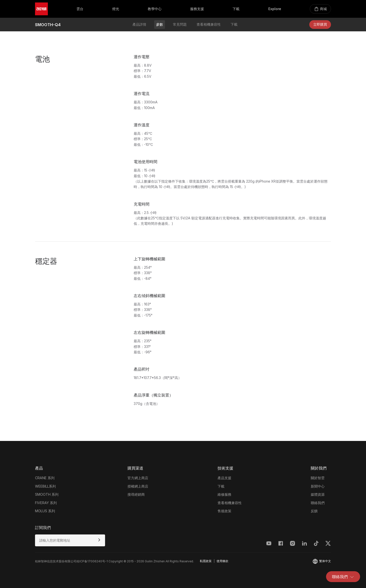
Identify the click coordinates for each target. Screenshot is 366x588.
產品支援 (224, 478)
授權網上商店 (138, 486)
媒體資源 (318, 494)
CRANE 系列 (45, 478)
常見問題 (180, 24)
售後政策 (224, 511)
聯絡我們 (343, 577)
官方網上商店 (138, 478)
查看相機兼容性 (209, 24)
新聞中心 (318, 486)
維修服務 (224, 494)
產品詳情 (139, 24)
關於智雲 (318, 478)
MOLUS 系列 (45, 511)
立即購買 (320, 24)
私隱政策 (206, 561)
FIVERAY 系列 (46, 503)
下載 (234, 24)
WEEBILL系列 (45, 486)
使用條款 (222, 561)
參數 (160, 24)
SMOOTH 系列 (47, 494)
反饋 (314, 511)
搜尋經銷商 (136, 494)
